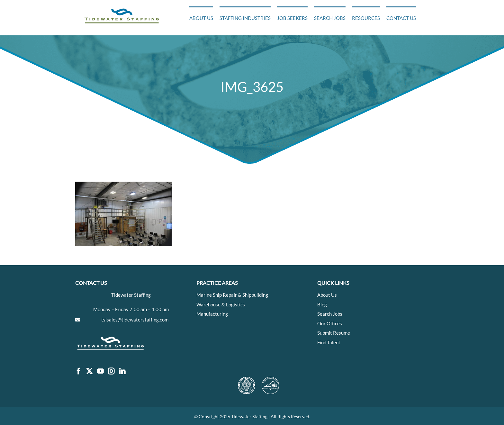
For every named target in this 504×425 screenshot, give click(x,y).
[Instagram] (111, 371)
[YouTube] (100, 371)
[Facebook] (78, 371)
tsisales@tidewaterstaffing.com (135, 320)
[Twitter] (89, 371)
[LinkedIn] (122, 371)
